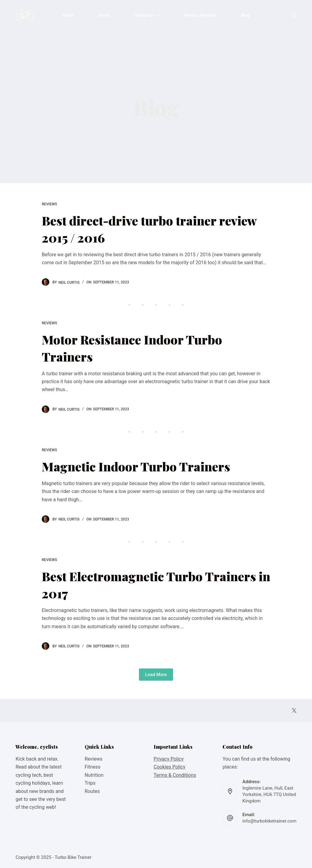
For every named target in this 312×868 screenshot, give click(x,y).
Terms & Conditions (175, 775)
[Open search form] (294, 15)
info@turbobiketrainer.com (269, 821)
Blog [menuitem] (245, 15)
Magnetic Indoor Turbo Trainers (136, 466)
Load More (156, 675)
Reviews (49, 204)
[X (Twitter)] (294, 710)
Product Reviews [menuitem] (200, 15)
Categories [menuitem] (148, 15)
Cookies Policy (169, 767)
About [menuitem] (104, 15)
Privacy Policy (169, 759)
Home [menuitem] (68, 15)
